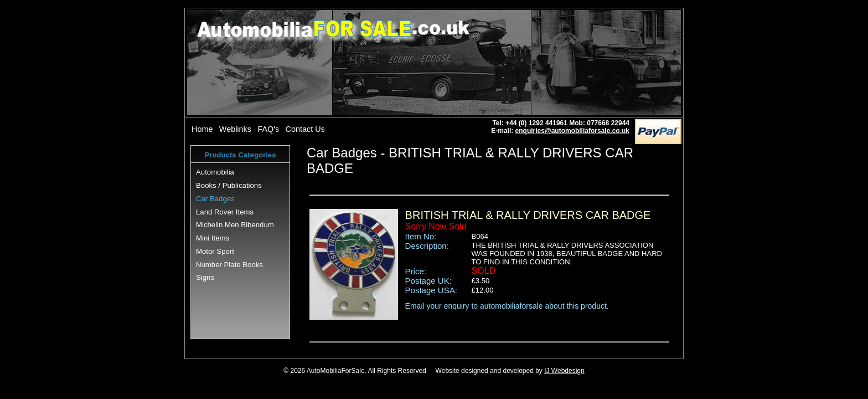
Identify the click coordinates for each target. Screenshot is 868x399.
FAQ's (268, 129)
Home (202, 129)
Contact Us (305, 129)
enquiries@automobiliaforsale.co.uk (572, 131)
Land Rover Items (225, 212)
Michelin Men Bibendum (235, 225)
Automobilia (215, 172)
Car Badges (215, 199)
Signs (205, 277)
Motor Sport (215, 251)
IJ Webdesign (564, 371)
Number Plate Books (229, 265)
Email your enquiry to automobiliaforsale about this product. (507, 306)
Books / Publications (229, 185)
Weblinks (235, 129)
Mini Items (213, 238)
